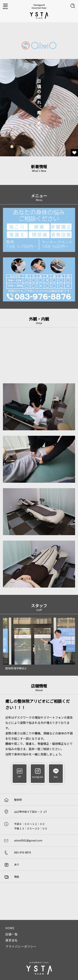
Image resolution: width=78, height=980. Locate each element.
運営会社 (12, 940)
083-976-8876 (23, 852)
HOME (10, 928)
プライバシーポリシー (21, 946)
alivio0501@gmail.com (28, 840)
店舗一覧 (12, 934)
